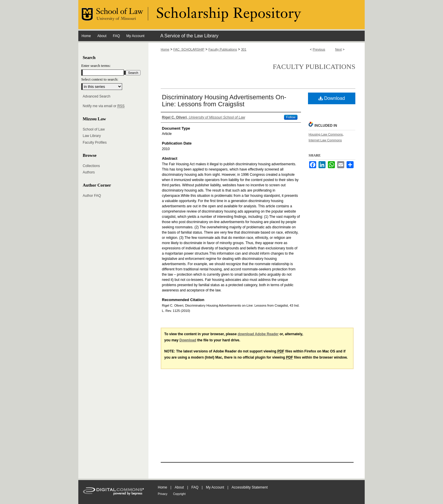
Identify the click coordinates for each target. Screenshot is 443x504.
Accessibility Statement (250, 487)
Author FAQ (92, 196)
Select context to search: (100, 79)
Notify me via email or (104, 106)
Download (332, 98)
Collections (91, 166)
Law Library (92, 136)
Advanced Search (97, 96)
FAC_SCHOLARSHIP (189, 49)
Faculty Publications (223, 49)
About (179, 487)
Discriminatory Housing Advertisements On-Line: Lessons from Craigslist (224, 101)
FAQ (195, 487)
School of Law (94, 129)
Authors (89, 172)
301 (244, 49)
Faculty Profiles (95, 142)
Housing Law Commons (326, 134)
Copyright (179, 494)
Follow (291, 117)
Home (165, 49)
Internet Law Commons (325, 140)
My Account (215, 487)
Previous (319, 49)
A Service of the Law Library (189, 36)
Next (339, 49)
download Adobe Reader (258, 334)
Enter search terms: (96, 66)
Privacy (163, 494)
